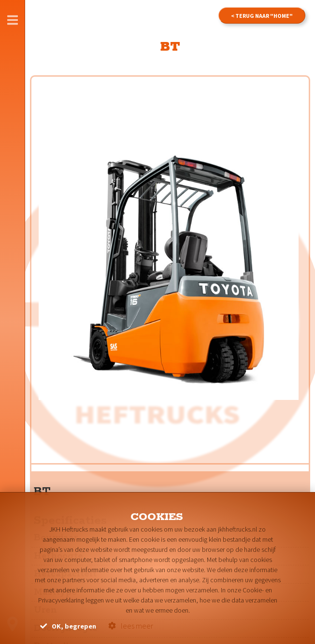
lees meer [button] (131, 626)
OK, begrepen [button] (68, 626)
